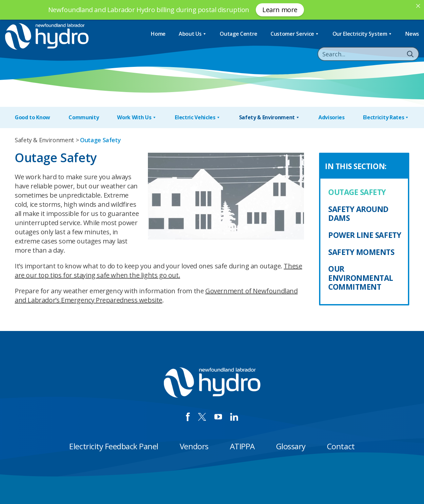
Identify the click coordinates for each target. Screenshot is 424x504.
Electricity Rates (386, 117)
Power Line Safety (365, 235)
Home (158, 34)
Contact (341, 446)
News (412, 34)
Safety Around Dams (358, 214)
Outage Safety (357, 192)
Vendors (194, 446)
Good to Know (32, 117)
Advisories (332, 117)
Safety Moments (361, 252)
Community (84, 117)
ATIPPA (242, 446)
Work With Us (137, 117)
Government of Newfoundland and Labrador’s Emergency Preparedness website (156, 295)
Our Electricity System (363, 34)
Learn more (280, 10)
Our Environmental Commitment (361, 278)
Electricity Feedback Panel (114, 446)
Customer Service (295, 34)
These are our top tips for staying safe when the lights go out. (158, 271)
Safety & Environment (270, 117)
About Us (193, 34)
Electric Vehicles (198, 117)
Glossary (291, 446)
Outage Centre (239, 34)
